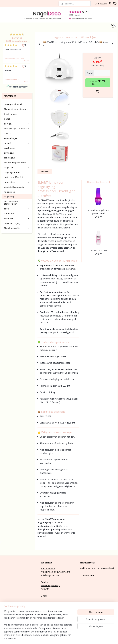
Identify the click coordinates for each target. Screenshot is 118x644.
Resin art (17, 218)
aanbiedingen (11, 138)
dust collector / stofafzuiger (12, 203)
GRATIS (8, 133)
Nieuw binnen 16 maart (16, 109)
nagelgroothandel (13, 104)
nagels (10, 609)
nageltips (17, 167)
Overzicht (45, 172)
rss (108, 638)
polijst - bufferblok (14, 177)
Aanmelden (88, 575)
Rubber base (8, 626)
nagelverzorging (12, 223)
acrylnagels (17, 148)
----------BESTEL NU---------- (98, 83)
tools (17, 209)
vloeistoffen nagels (17, 187)
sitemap (102, 638)
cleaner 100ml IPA (99, 250)
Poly (4, 612)
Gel (3, 616)
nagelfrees (9, 192)
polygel (17, 124)
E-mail (44, 596)
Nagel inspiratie (17, 228)
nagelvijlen (17, 182)
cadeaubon (10, 213)
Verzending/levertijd (50, 585)
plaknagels (17, 158)
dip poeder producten (17, 163)
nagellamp (9, 197)
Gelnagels (6, 622)
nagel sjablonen (12, 172)
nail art (17, 143)
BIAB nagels (17, 114)
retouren (45, 589)
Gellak (17, 119)
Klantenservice (48, 568)
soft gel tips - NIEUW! (17, 129)
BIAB (4, 609)
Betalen (45, 582)
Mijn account (103, 4)
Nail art (5, 619)
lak (6, 616)
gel (7, 612)
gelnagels (17, 153)
